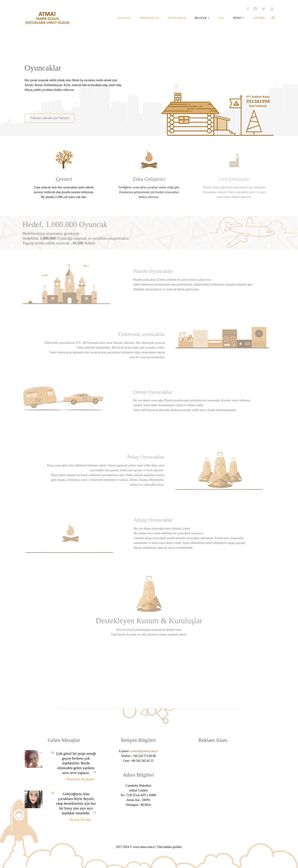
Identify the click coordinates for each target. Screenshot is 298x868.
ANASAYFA (124, 18)
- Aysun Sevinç (79, 820)
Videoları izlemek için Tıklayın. (50, 118)
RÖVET (239, 18)
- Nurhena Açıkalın (79, 779)
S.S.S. (221, 18)
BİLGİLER (202, 18)
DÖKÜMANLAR (149, 18)
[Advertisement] (76, 101)
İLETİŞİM (259, 18)
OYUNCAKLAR (177, 18)
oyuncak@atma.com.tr (144, 751)
